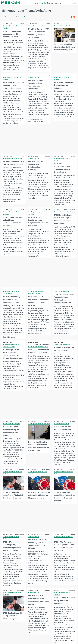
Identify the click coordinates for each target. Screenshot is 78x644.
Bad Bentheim (20, 479)
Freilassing (47, 429)
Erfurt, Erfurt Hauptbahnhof (42, 352)
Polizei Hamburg (34, 77)
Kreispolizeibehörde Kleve (37, 26)
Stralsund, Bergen (19, 544)
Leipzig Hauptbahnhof (69, 215)
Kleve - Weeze (46, 479)
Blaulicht (43, 3)
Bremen (73, 159)
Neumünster (72, 600)
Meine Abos (59, 3)
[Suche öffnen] (69, 3)
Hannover (21, 213)
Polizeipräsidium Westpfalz (63, 352)
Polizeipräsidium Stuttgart (11, 431)
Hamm (22, 75)
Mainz (23, 297)
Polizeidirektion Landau (62, 431)
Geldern (48, 24)
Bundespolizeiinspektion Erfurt (38, 354)
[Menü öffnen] (75, 3)
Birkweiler (73, 429)
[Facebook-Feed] (71, 17)
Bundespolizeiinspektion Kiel (12, 161)
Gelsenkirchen (71, 75)
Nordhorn (73, 479)
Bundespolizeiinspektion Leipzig (64, 217)
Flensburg (21, 24)
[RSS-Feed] (74, 17)
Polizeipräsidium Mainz (62, 299)
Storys (36, 3)
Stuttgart (22, 429)
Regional (50, 3)
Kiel (23, 159)
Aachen (73, 544)
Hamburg (47, 75)
